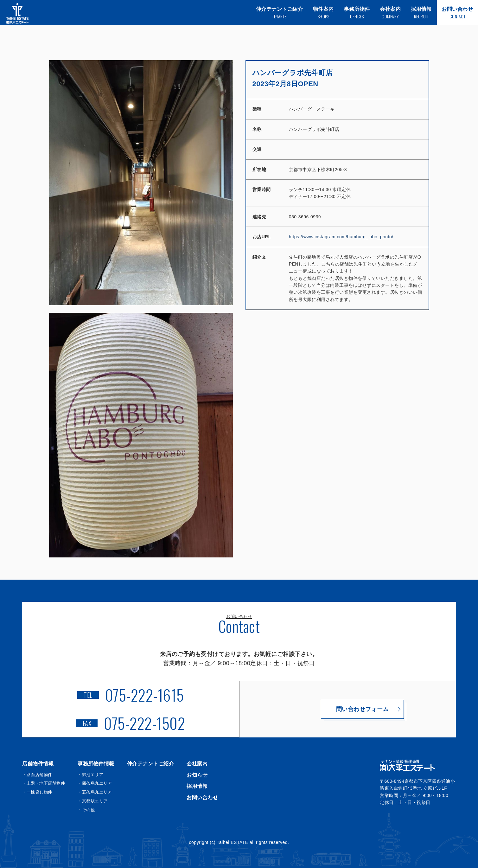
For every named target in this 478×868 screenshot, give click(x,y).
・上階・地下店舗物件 (44, 783)
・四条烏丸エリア (95, 783)
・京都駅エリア (93, 801)
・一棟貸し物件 (37, 792)
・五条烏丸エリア (95, 792)
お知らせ (197, 775)
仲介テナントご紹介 (151, 764)
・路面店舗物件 (37, 775)
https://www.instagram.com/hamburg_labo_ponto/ (341, 237)
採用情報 (197, 786)
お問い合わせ (202, 797)
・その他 (86, 810)
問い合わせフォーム (348, 709)
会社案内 (197, 764)
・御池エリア (90, 775)
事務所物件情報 (96, 764)
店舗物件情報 (38, 764)
